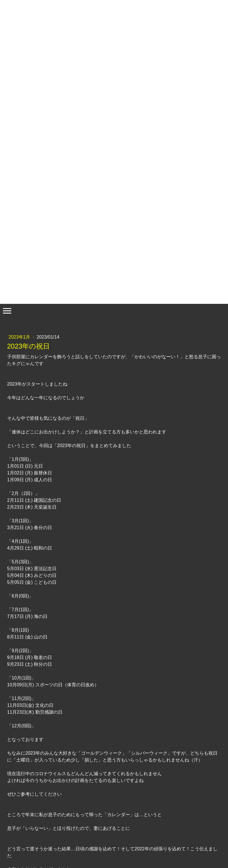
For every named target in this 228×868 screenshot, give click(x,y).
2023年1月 (20, 337)
